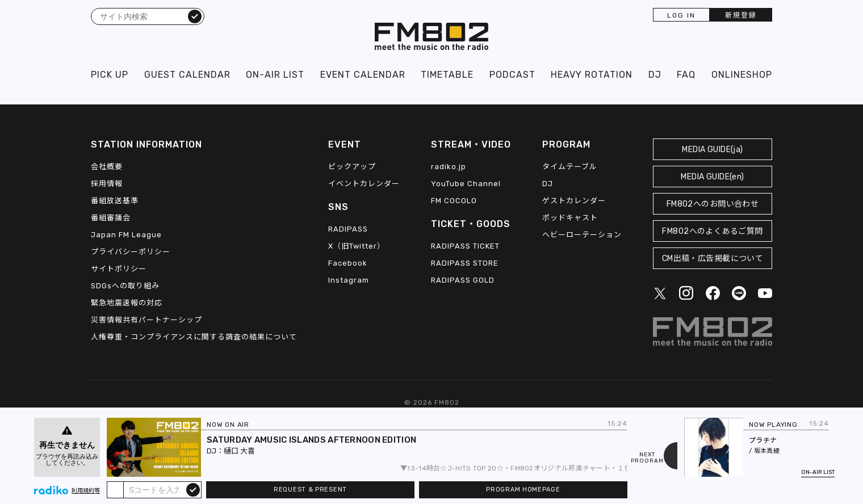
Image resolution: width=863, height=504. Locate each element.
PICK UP (110, 75)
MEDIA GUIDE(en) (712, 177)
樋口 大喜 (239, 451)
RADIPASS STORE (465, 263)
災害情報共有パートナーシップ (146, 320)
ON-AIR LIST (275, 75)
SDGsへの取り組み (125, 286)
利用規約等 (86, 491)
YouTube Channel (466, 184)
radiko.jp (449, 167)
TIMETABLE (447, 75)
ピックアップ (352, 167)
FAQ (686, 75)
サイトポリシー (119, 269)
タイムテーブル (570, 167)
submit (193, 489)
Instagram (349, 280)
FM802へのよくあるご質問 (712, 231)
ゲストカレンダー (574, 201)
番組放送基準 (115, 201)
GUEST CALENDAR (187, 75)
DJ (655, 75)
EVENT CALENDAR (363, 75)
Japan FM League (126, 235)
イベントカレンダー (364, 184)
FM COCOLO (454, 201)
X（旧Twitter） (357, 246)
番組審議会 (111, 218)
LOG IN (681, 15)
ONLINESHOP (742, 75)
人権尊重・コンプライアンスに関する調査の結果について (194, 337)
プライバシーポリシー (131, 252)
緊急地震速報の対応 (127, 303)
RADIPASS (348, 229)
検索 (195, 16)
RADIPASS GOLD (463, 280)
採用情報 (107, 184)
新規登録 (741, 15)
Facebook (348, 263)
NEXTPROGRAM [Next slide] (647, 458)
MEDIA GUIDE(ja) (712, 150)
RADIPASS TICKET (465, 246)
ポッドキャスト (570, 218)
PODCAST (512, 75)
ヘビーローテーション (582, 235)
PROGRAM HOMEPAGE (523, 490)
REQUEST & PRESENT (310, 490)
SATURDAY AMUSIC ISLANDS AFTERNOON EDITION (311, 440)
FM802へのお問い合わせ (713, 204)
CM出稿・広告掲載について (713, 259)
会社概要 (107, 167)
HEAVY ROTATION (592, 75)
